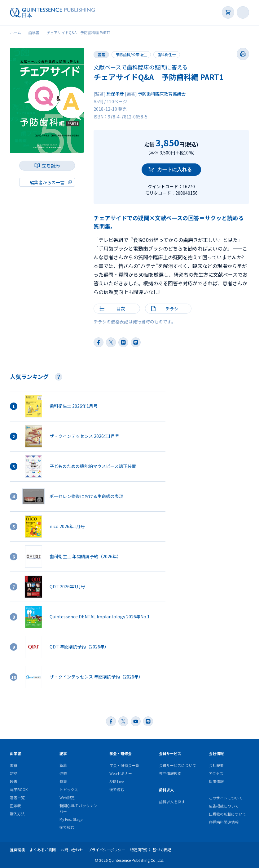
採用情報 (216, 781)
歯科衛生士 (167, 54)
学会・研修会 (121, 753)
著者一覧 (17, 797)
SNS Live (116, 781)
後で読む (67, 827)
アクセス (216, 773)
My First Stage (71, 819)
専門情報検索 (170, 773)
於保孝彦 (115, 94)
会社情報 (216, 753)
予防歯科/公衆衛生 (131, 54)
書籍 (14, 765)
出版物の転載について (227, 814)
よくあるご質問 (43, 850)
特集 (63, 781)
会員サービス (170, 753)
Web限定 (67, 797)
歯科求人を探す (172, 801)
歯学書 (15, 753)
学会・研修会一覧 (124, 765)
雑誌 (14, 773)
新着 (63, 765)
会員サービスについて (178, 765)
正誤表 (15, 806)
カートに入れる (174, 169)
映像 (14, 781)
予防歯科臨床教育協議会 (162, 94)
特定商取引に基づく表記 (151, 850)
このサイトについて (226, 798)
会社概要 (216, 765)
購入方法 (17, 814)
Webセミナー (121, 773)
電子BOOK (19, 789)
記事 (63, 753)
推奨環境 (17, 850)
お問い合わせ (72, 850)
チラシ (172, 309)
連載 (63, 773)
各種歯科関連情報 (224, 822)
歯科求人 (166, 790)
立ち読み (51, 165)
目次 (121, 309)
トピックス (69, 789)
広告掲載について (224, 806)
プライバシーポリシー (107, 850)
